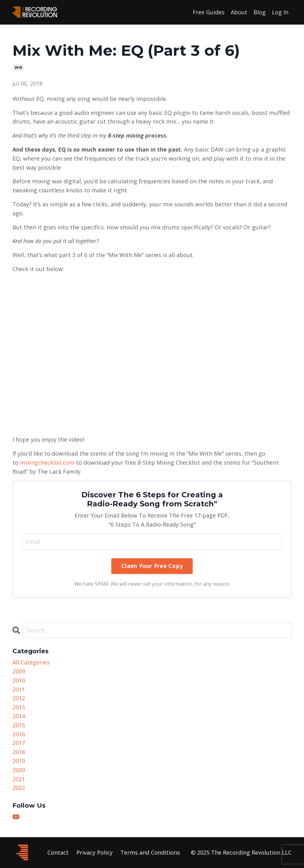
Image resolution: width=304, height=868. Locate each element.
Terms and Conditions (150, 852)
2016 (19, 734)
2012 (19, 698)
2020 (19, 770)
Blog (260, 12)
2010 (19, 680)
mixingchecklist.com (47, 462)
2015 (19, 725)
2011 (19, 689)
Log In (280, 12)
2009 (19, 671)
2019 (19, 761)
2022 (19, 788)
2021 (19, 779)
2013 (19, 707)
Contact (58, 852)
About (239, 12)
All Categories (31, 662)
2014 (19, 716)
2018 (18, 68)
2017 (19, 743)
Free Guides (209, 12)
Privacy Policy (94, 852)
